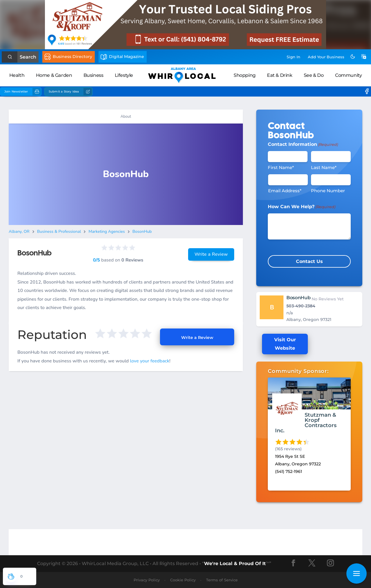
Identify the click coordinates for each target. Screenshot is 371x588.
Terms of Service (222, 580)
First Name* (281, 167)
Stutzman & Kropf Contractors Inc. (306, 423)
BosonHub (142, 232)
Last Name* (324, 167)
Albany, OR (19, 232)
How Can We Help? (302, 207)
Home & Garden (54, 75)
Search (28, 57)
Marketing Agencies (107, 232)
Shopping (245, 75)
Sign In (293, 57)
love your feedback (150, 361)
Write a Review (211, 254)
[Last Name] (331, 157)
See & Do (314, 75)
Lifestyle (124, 75)
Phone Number (328, 191)
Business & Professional (59, 232)
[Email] (288, 180)
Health (17, 75)
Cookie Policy (183, 580)
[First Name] (288, 157)
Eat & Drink (280, 75)
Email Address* (285, 191)
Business (93, 75)
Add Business (326, 57)
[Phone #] (331, 180)
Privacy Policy (147, 580)
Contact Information (303, 144)
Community (348, 75)
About (126, 117)
